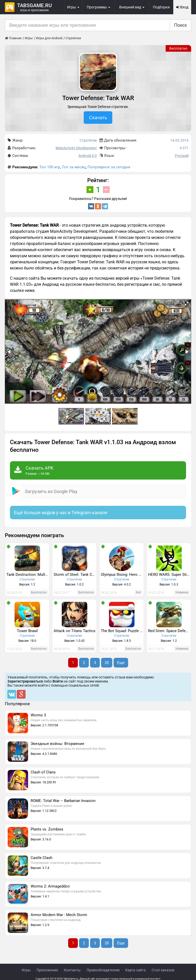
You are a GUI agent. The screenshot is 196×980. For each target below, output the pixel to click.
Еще (121, 663)
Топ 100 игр (50, 167)
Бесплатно (178, 48)
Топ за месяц (74, 167)
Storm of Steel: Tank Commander (75, 575)
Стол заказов (163, 970)
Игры (26, 970)
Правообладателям (103, 970)
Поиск (180, 25)
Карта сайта (136, 970)
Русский (182, 156)
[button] (187, 304)
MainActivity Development (76, 148)
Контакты (72, 970)
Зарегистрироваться (25, 681)
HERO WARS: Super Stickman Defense (169, 575)
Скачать (98, 118)
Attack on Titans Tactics (75, 631)
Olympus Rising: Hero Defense (122, 575)
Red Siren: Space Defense (169, 631)
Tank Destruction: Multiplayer (28, 575)
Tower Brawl (27, 631)
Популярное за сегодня (109, 167)
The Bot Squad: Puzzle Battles (122, 631)
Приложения (47, 970)
